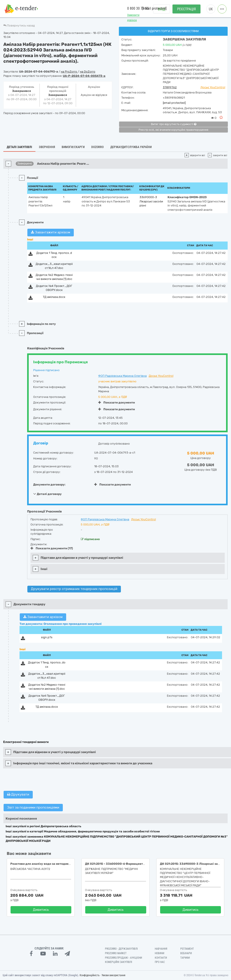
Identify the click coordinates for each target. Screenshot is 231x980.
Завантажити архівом (51, 232)
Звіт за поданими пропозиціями (33, 807)
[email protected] (174, 103)
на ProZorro (69, 72)
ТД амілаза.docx (54, 297)
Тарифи (185, 958)
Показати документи (117, 402)
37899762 (170, 87)
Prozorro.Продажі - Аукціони (123, 958)
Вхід (162, 9)
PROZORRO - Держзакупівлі (121, 949)
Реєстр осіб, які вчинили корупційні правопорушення (173, 130)
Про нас (160, 962)
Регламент (187, 949)
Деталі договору (47, 494)
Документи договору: (49, 484)
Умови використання (113, 975)
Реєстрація (186, 9)
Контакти (161, 958)
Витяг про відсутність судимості (174, 124)
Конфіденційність (90, 975)
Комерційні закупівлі (119, 962)
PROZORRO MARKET (116, 953)
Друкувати (18, 794)
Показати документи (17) (52, 548)
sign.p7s (47, 637)
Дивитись (41, 910)
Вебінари (186, 953)
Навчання (161, 949)
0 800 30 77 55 (138, 9)
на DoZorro (88, 72)
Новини (159, 953)
